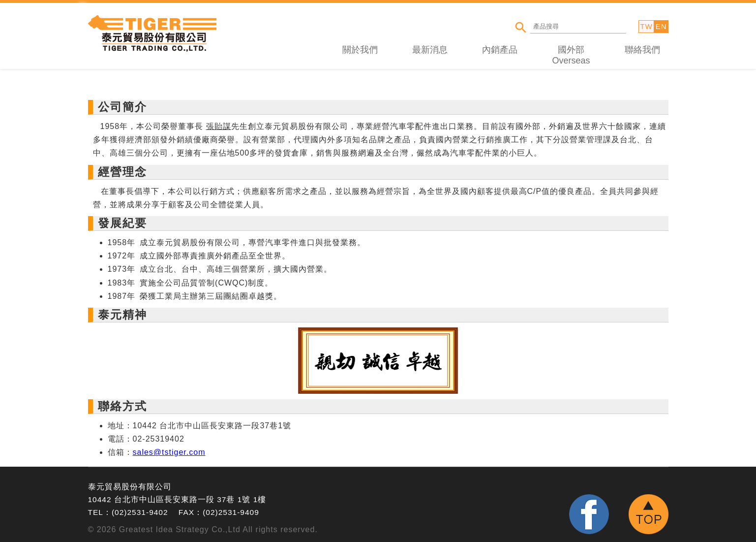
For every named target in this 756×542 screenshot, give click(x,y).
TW (646, 26)
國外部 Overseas (571, 55)
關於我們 (360, 50)
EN (661, 26)
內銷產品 (500, 50)
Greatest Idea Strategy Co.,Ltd (180, 529)
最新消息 (430, 50)
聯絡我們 (642, 50)
